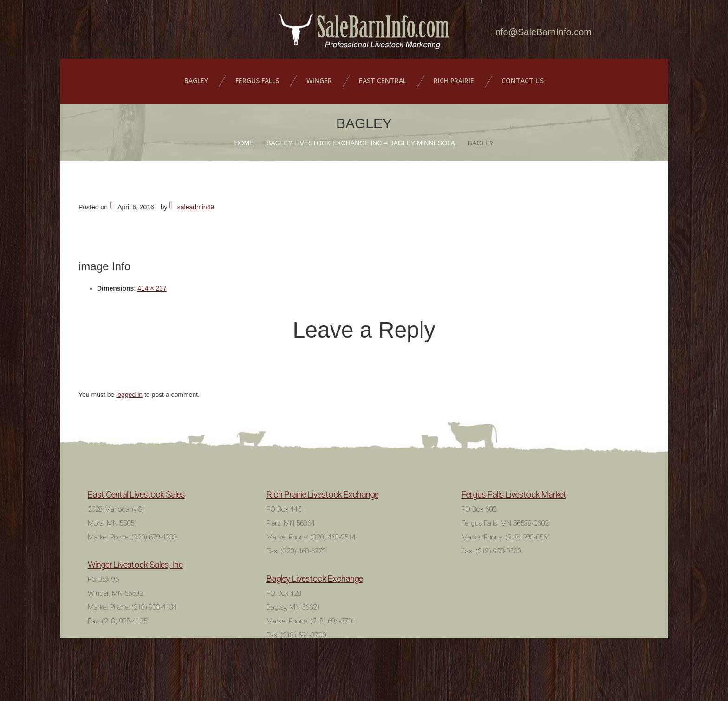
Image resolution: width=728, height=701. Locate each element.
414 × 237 (152, 284)
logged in (129, 390)
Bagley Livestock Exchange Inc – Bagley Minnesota (361, 138)
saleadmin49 (196, 202)
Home (244, 138)
